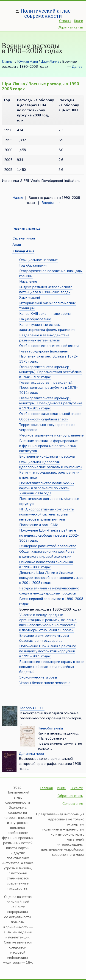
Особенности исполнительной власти (49, 346)
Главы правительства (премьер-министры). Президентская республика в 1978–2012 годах (51, 403)
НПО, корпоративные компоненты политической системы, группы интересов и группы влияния (47, 514)
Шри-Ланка (50, 62)
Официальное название (39, 260)
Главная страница (26, 228)
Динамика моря (31, 754)
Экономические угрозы (38, 677)
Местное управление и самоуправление (51, 435)
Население (28, 282)
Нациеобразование (35, 319)
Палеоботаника (50, 728)
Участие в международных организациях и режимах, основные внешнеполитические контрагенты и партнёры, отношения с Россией (48, 622)
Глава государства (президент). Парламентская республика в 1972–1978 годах (48, 356)
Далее (77, 67)
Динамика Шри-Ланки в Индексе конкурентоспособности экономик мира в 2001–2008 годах (51, 578)
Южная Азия (28, 62)
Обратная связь (70, 27)
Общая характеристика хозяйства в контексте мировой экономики (47, 554)
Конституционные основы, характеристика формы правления (47, 327)
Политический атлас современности (45, 13)
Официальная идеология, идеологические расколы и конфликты (51, 465)
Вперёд (48, 203)
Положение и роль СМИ (39, 525)
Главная (8, 62)
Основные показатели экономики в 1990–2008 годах (46, 565)
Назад (18, 198)
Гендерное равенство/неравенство (48, 546)
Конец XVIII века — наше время (45, 314)
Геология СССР (32, 708)
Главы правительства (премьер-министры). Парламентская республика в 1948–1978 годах (50, 372)
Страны (65, 21)
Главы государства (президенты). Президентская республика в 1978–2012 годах (49, 388)
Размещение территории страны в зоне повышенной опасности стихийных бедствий (51, 667)
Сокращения (73, 804)
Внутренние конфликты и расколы (47, 456)
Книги (78, 21)
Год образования (33, 265)
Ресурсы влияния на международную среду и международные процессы (49, 591)
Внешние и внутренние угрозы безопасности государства (44, 638)
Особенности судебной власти (44, 419)
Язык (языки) (30, 298)
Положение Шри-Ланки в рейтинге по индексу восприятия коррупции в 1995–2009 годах (48, 651)
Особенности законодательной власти (50, 414)
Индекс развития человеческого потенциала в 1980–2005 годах (46, 290)
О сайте (77, 788)
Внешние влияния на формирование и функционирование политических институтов (49, 446)
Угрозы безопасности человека (45, 683)
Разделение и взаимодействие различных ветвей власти (44, 338)
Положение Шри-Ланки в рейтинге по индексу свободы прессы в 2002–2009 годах (49, 535)
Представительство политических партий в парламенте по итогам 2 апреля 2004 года (47, 488)
